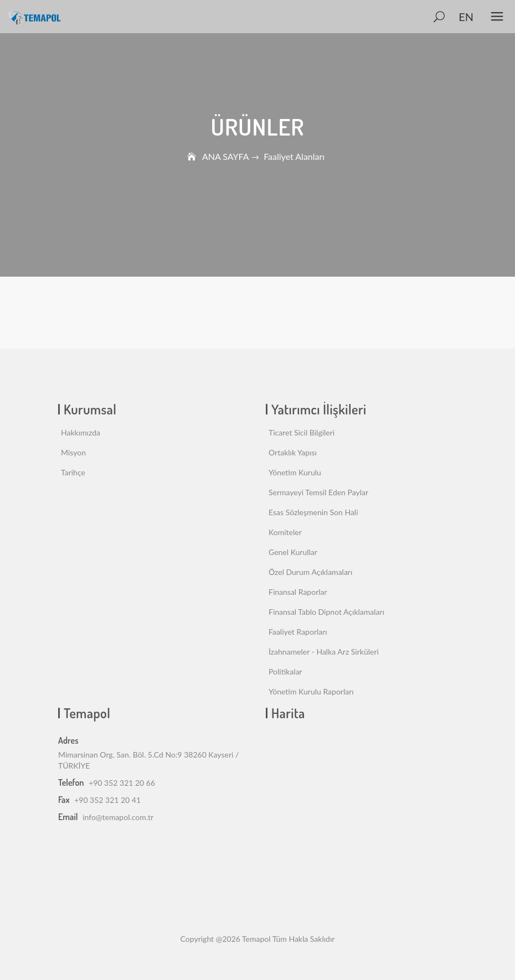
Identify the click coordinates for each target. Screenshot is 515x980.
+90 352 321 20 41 (107, 800)
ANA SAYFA (225, 156)
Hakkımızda (81, 432)
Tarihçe (73, 472)
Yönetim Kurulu (295, 472)
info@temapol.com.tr (118, 817)
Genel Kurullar (293, 552)
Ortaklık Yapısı (293, 452)
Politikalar (285, 672)
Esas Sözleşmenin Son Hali (313, 512)
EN (466, 17)
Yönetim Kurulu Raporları (311, 691)
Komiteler (285, 532)
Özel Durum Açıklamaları (310, 572)
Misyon (73, 452)
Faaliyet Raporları (298, 632)
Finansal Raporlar (298, 592)
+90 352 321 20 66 (122, 783)
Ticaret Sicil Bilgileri (302, 432)
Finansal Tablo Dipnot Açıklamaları (326, 612)
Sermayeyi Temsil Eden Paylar (318, 492)
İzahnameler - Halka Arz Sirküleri (324, 652)
